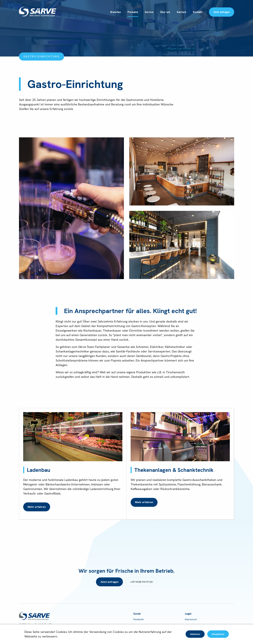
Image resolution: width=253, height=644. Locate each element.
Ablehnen (195, 634)
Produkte (133, 12)
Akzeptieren (218, 634)
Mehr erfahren (37, 507)
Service (149, 12)
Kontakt (198, 12)
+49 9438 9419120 (141, 582)
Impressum (191, 619)
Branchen (116, 12)
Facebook (138, 619)
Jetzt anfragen (222, 12)
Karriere (182, 12)
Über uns (165, 12)
